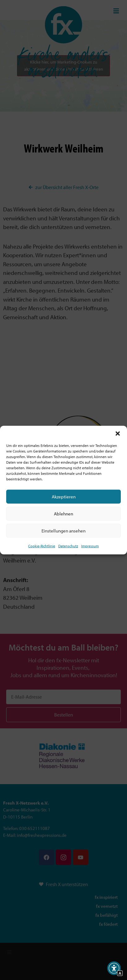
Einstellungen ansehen (63, 530)
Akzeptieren (64, 496)
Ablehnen (63, 513)
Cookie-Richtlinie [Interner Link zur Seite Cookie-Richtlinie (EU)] (42, 546)
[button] (118, 434)
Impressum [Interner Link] (90, 546)
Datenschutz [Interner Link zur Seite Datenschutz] (68, 546)
